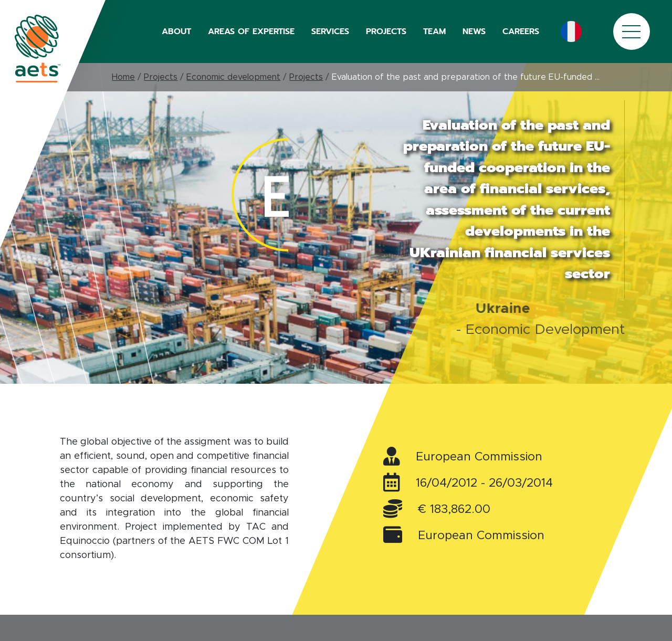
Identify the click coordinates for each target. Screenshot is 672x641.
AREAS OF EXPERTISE (251, 31)
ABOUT (176, 31)
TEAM (434, 31)
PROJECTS (386, 31)
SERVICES (330, 31)
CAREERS (521, 31)
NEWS (474, 31)
